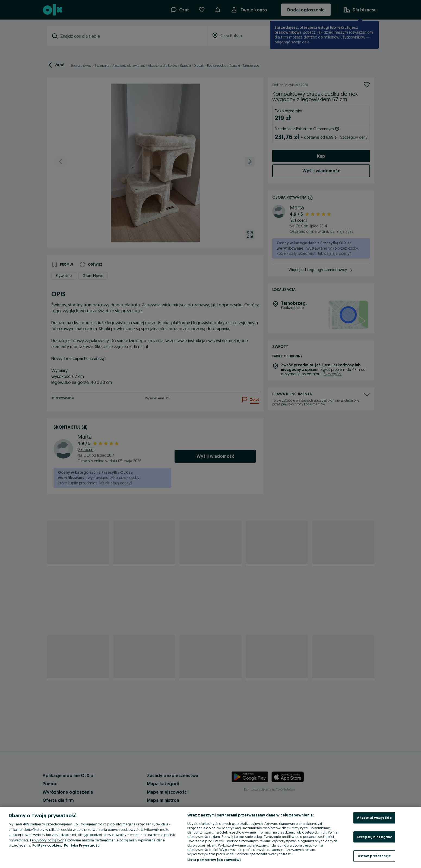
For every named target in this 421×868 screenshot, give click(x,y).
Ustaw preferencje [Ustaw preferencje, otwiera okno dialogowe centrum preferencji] (374, 856)
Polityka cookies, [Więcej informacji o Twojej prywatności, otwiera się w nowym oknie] (48, 845)
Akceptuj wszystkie (374, 818)
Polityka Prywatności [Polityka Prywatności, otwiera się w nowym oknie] (82, 845)
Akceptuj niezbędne (374, 837)
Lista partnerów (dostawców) (214, 860)
